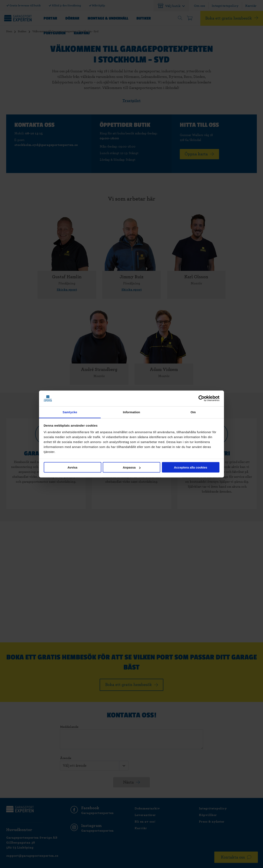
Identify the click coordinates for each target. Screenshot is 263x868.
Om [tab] (193, 412)
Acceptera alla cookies (191, 467)
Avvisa (73, 467)
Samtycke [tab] (70, 412)
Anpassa (132, 467)
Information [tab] (131, 412)
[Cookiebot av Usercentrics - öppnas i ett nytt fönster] (201, 398)
